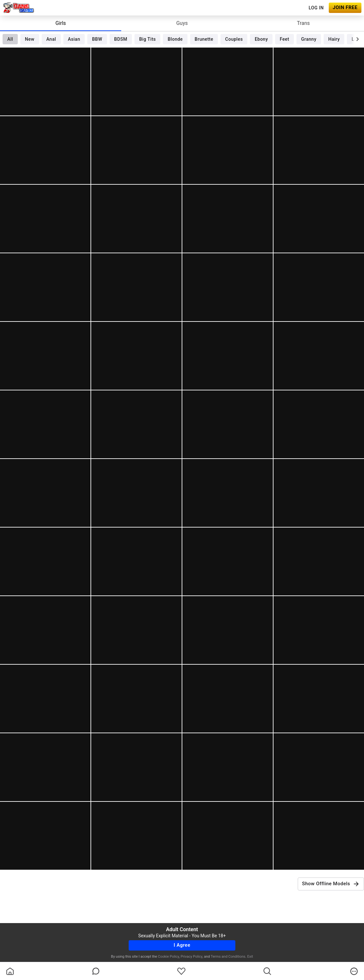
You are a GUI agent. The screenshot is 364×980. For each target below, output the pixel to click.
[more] (354, 971)
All (10, 39)
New (30, 39)
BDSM (121, 39)
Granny (309, 39)
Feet (285, 39)
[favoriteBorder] (181, 971)
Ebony (261, 39)
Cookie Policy (169, 957)
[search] (267, 971)
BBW (97, 39)
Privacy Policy (192, 957)
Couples (234, 39)
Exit (250, 957)
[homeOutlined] (10, 971)
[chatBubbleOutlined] (96, 971)
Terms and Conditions (228, 957)
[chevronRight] (358, 39)
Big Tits (148, 39)
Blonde (175, 39)
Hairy (334, 39)
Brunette (204, 39)
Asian (74, 39)
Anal (51, 39)
